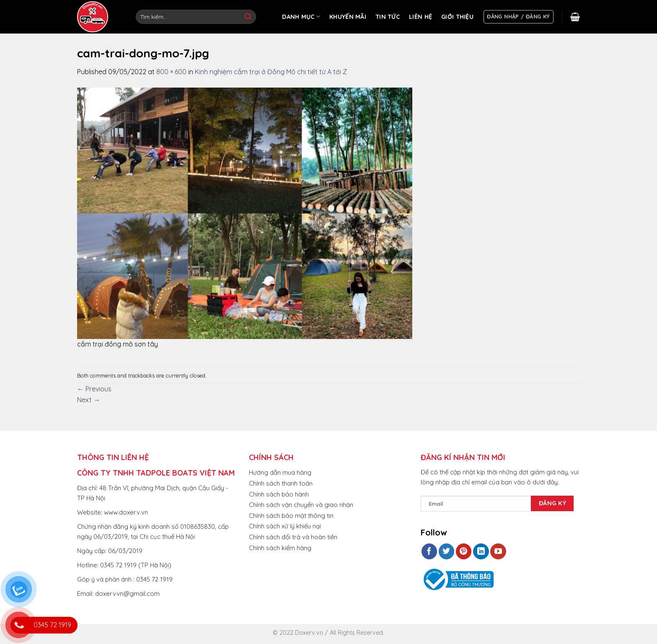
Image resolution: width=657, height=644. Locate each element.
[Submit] (248, 17)
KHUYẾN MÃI (348, 17)
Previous (94, 389)
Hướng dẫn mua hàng (280, 472)
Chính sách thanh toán (281, 483)
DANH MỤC (301, 17)
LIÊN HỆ (420, 17)
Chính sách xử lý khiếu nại (285, 526)
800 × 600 (171, 72)
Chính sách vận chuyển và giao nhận (301, 505)
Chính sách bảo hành (279, 494)
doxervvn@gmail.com (127, 594)
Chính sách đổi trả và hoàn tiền (293, 537)
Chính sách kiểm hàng (280, 548)
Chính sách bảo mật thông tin (291, 516)
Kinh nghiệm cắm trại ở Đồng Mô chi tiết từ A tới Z (271, 72)
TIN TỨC (388, 17)
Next (89, 400)
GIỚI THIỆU (457, 17)
